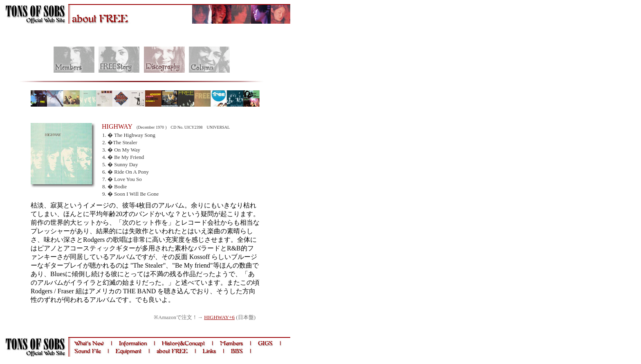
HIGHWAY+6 (219, 317)
